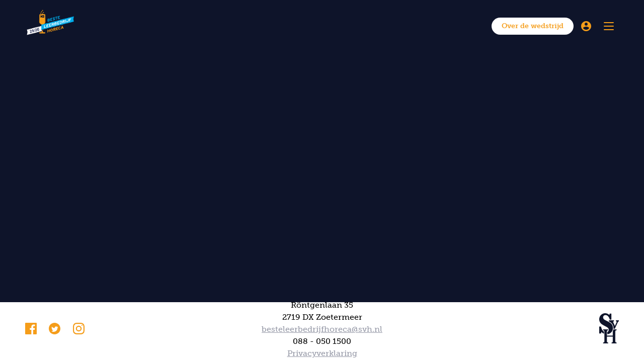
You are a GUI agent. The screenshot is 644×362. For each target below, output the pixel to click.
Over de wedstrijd (533, 26)
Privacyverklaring (322, 353)
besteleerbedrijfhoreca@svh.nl (322, 329)
